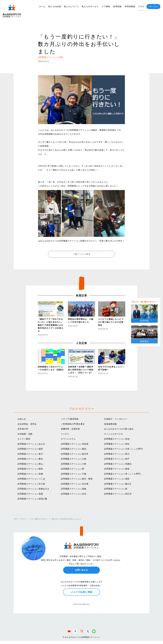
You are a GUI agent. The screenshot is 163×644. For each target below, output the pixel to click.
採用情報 (117, 6)
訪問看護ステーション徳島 (117, 479)
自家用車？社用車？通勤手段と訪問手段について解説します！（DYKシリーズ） (81, 370)
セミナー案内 (24, 439)
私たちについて (71, 6)
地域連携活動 (110, 424)
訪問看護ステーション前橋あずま (33, 489)
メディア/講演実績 (70, 419)
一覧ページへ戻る (81, 254)
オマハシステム (68, 439)
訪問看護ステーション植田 (30, 449)
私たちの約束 (55, 6)
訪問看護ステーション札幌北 (118, 464)
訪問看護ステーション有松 (117, 444)
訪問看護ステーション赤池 (117, 439)
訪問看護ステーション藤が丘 (118, 484)
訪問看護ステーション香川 (30, 454)
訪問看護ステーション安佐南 (75, 444)
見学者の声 (23, 429)
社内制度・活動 (25, 434)
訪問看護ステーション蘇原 (117, 469)
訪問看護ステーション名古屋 (75, 484)
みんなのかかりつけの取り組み (119, 429)
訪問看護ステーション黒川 (117, 454)
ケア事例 (106, 6)
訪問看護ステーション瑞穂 (74, 489)
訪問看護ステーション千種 (74, 474)
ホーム (42, 6)
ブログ (141, 6)
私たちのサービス (90, 6)
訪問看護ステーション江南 (74, 459)
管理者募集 (130, 6)
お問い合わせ (153, 7)
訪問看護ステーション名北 (74, 494)
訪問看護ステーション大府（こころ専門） (124, 449)
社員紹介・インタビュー (116, 419)
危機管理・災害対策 (70, 429)
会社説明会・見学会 (27, 424)
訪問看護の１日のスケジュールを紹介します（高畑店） (52, 368)
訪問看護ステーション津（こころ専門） (123, 474)
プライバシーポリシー (82, 604)
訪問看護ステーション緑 (116, 489)
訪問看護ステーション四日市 (118, 494)
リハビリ (65, 434)
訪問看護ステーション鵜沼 (74, 449)
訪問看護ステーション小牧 (74, 464)
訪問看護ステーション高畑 (30, 474)
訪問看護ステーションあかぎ (31, 444)
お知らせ (22, 419)
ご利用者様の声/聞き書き (73, 424)
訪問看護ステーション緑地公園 (32, 499)
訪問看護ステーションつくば (31, 479)
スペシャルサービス (114, 434)
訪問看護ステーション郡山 (30, 464)
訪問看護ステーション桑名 (30, 459)
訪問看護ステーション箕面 (30, 494)
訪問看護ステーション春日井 (75, 454)
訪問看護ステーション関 (73, 469)
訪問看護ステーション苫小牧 (31, 484)
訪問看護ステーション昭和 (30, 469)
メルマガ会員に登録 (81, 592)
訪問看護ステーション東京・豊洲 (77, 479)
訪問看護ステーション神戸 (117, 459)
